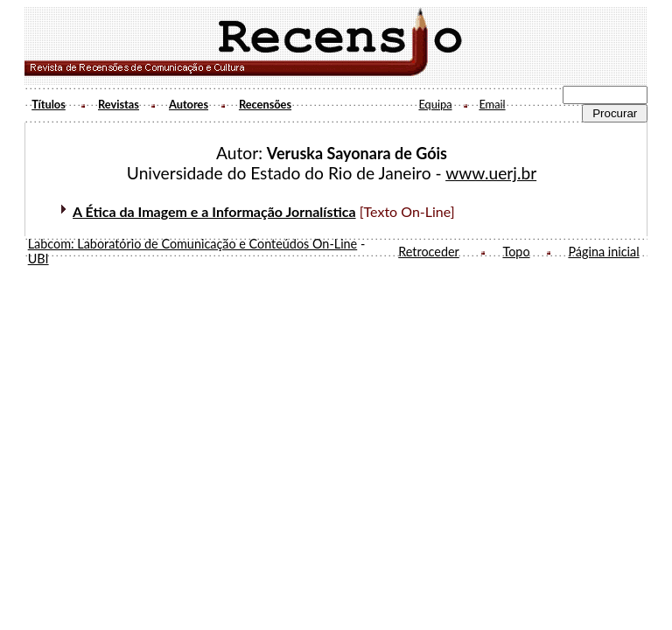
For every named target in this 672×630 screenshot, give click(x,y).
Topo (516, 252)
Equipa (435, 104)
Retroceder (429, 252)
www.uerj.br (491, 173)
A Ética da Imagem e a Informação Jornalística (214, 211)
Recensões (265, 104)
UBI (38, 259)
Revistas (119, 104)
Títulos (49, 104)
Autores (189, 104)
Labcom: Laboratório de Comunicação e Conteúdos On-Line (193, 244)
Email (492, 104)
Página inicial (603, 252)
